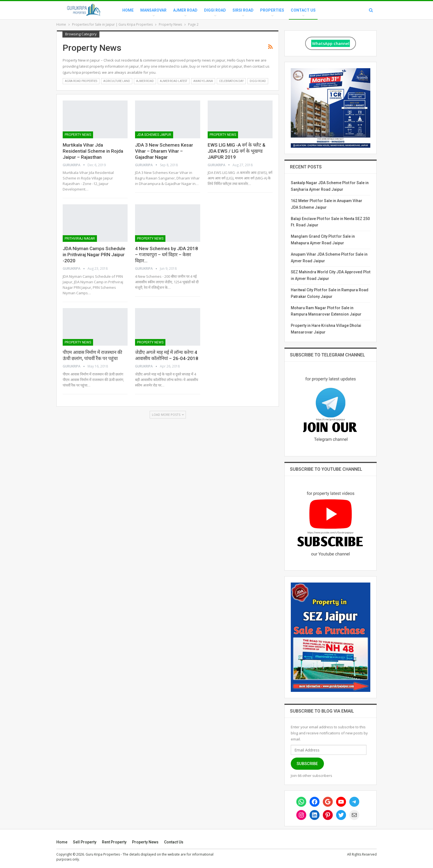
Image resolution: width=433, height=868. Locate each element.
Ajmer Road (185, 10)
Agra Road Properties (81, 81)
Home (128, 10)
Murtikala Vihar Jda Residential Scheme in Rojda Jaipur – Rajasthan (93, 151)
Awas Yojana (203, 81)
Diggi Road (215, 10)
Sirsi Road (243, 10)
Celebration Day (231, 81)
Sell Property (85, 842)
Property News (78, 135)
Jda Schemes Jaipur (154, 135)
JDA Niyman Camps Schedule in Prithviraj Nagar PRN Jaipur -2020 (94, 255)
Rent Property (114, 842)
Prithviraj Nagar (80, 239)
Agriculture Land (117, 81)
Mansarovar (153, 10)
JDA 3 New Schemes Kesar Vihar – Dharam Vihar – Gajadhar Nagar (164, 151)
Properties (272, 10)
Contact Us (303, 10)
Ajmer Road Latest (174, 81)
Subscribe (307, 764)
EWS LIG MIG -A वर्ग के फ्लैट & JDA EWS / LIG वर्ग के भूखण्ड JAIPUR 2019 (237, 151)
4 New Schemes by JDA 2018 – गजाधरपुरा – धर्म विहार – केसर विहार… (167, 255)
